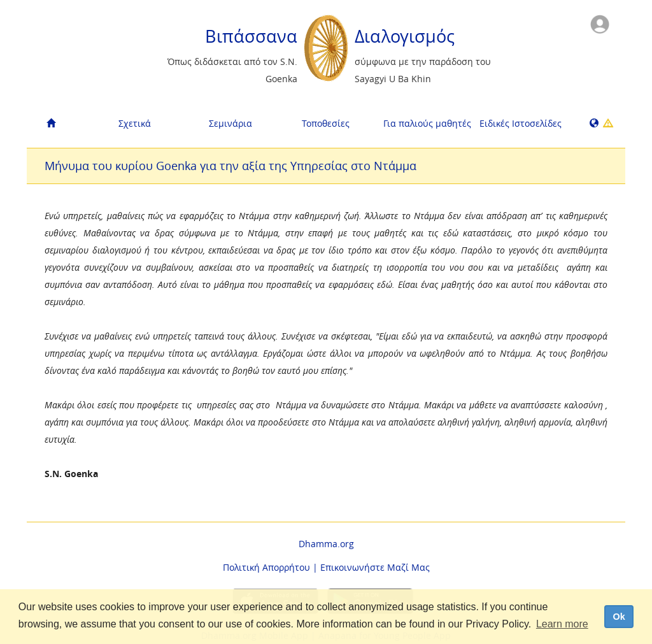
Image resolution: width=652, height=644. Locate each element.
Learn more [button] (562, 624)
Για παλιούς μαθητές (426, 123)
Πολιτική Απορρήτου (266, 567)
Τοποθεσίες (326, 123)
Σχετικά (135, 123)
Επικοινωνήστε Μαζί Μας (375, 567)
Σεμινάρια (230, 123)
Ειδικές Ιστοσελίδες (521, 123)
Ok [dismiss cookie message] (619, 617)
